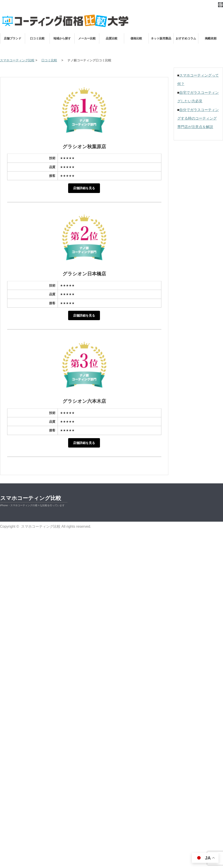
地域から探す (62, 38)
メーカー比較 (87, 38)
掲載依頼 (211, 38)
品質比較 (112, 38)
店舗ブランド (13, 38)
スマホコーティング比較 (31, 498)
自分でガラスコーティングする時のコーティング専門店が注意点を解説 (198, 118)
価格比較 (136, 38)
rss (221, 5)
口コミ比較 (37, 38)
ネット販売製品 (161, 38)
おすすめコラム (186, 38)
